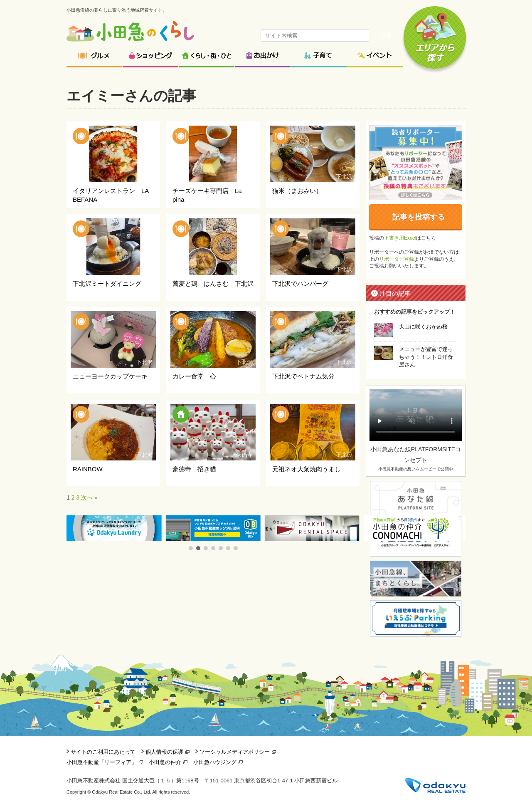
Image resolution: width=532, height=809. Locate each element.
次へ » (89, 497)
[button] (191, 548)
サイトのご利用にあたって (103, 752)
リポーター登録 (397, 259)
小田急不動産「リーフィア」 (102, 762)
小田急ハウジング (215, 762)
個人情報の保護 (164, 752)
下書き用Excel (400, 238)
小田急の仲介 (165, 762)
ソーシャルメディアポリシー (235, 752)
